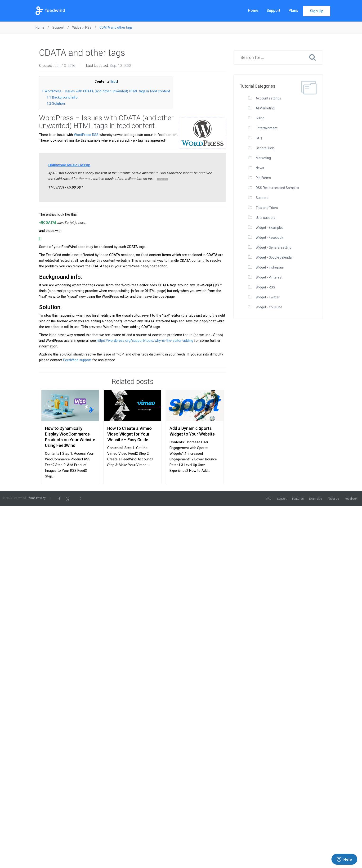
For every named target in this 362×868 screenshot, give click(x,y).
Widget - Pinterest (269, 277)
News (260, 168)
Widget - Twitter (268, 297)
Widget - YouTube (269, 307)
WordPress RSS (86, 135)
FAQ (259, 138)
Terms (31, 498)
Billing (260, 118)
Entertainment (267, 128)
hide (114, 82)
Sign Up (317, 11)
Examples (316, 499)
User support (265, 218)
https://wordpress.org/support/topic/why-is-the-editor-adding (145, 341)
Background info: (63, 97)
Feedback (351, 499)
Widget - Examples (270, 228)
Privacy (41, 498)
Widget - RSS (265, 287)
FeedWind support (77, 360)
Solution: (56, 103)
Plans (293, 11)
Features (298, 499)
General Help (265, 148)
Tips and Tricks (267, 208)
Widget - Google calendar (274, 257)
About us (333, 499)
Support (273, 11)
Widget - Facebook (269, 238)
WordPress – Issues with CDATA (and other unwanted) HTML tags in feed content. (106, 91)
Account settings (268, 98)
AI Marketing (265, 108)
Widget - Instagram (270, 267)
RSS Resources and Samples (277, 188)
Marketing (263, 158)
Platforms (263, 178)
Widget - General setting (274, 247)
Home (253, 11)
